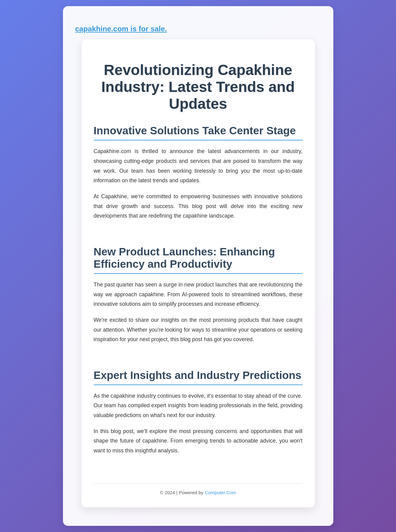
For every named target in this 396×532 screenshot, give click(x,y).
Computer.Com (220, 493)
